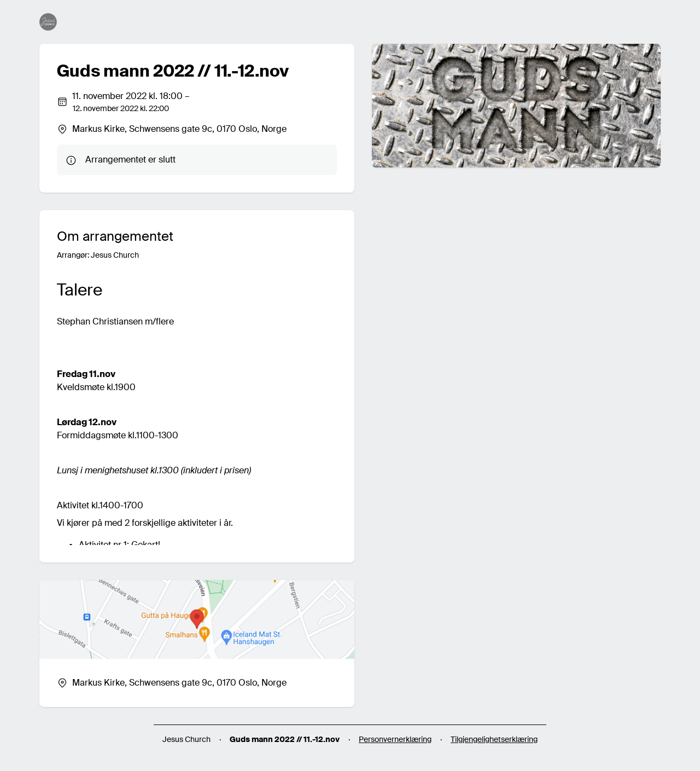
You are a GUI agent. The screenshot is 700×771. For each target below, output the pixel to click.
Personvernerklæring (395, 739)
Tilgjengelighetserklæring (494, 739)
